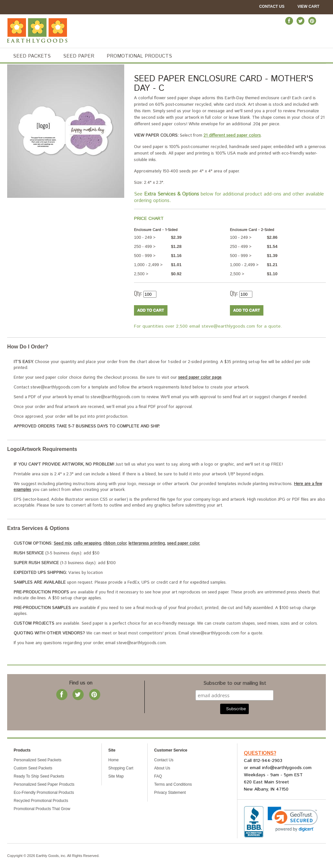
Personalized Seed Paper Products (44, 784)
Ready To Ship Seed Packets (39, 776)
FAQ (158, 776)
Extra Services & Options (38, 528)
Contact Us (272, 7)
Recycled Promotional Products (41, 801)
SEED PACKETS (32, 56)
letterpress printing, (147, 543)
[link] (293, 819)
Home (113, 760)
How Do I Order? (28, 347)
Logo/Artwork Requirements (42, 449)
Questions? (260, 753)
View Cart (308, 7)
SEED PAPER (79, 56)
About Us (162, 768)
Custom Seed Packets (33, 768)
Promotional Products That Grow (42, 809)
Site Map (116, 776)
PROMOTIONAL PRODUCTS (139, 56)
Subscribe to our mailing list (235, 685)
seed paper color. (184, 543)
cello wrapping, (88, 543)
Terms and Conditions (173, 784)
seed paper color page (200, 378)
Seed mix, (63, 543)
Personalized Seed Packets (38, 760)
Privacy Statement (170, 793)
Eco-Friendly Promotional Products (44, 793)
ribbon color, (115, 543)
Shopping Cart (121, 768)
